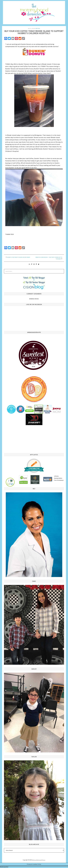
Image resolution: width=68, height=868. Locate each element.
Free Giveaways (59, 480)
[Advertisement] (34, 439)
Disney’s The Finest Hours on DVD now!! (19, 257)
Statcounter (4, 867)
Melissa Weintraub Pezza (39, 860)
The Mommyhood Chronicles (34, 13)
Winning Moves (34, 299)
